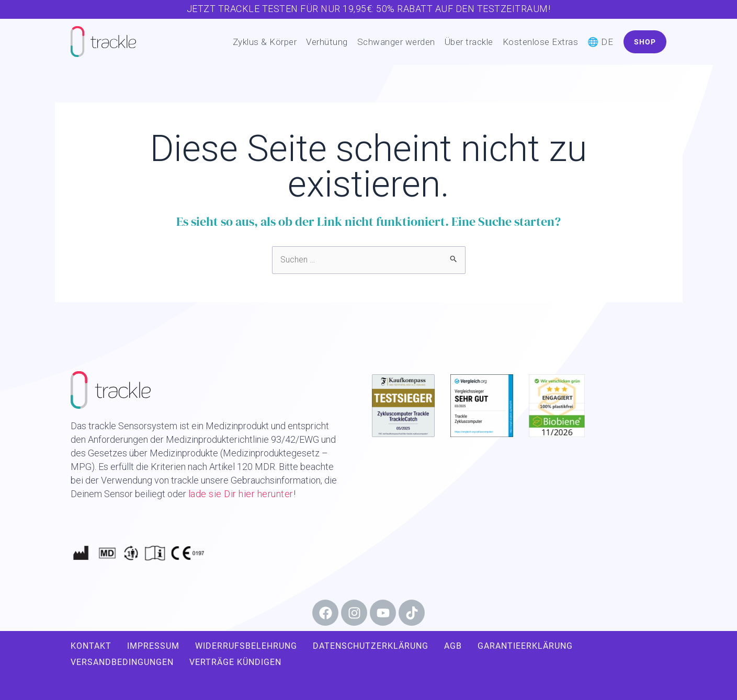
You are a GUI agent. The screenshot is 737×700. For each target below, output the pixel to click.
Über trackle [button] (469, 42)
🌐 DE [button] (600, 42)
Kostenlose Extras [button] (541, 42)
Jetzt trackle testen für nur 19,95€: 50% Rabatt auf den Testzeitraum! (369, 9)
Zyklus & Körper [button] (265, 42)
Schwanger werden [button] (396, 42)
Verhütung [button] (327, 42)
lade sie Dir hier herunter (241, 494)
